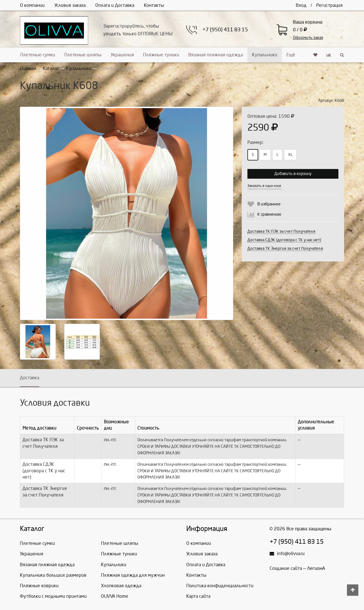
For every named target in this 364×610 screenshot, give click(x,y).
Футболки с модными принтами (53, 596)
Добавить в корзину (293, 174)
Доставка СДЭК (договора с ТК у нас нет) (284, 240)
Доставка (30, 378)
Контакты (154, 5)
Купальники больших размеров (53, 575)
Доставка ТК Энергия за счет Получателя (285, 249)
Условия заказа (70, 5)
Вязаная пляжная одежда (216, 55)
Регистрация (329, 5)
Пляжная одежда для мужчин (133, 575)
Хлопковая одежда (121, 586)
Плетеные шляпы (83, 55)
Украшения (122, 55)
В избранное (269, 204)
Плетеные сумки (38, 55)
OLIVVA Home (115, 596)
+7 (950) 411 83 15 (225, 30)
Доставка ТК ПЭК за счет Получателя (281, 231)
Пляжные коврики (39, 586)
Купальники (265, 55)
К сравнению (269, 214)
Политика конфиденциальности (220, 586)
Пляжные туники (161, 55)
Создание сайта (286, 568)
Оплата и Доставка (115, 5)
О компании (32, 5)
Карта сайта (198, 596)
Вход (301, 5)
